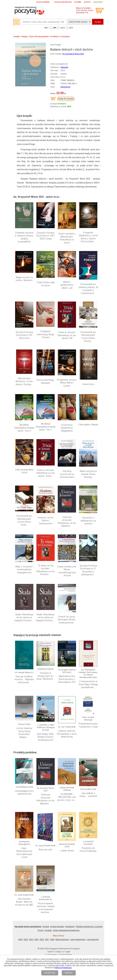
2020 (52, 911)
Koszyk (46, 898)
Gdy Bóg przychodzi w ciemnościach (67, 474)
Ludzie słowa (67, 851)
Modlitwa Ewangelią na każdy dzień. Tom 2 (24, 428)
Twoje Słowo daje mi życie (46, 284)
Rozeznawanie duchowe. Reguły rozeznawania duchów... (46, 880)
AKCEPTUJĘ (50, 973)
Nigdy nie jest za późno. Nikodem (24, 279)
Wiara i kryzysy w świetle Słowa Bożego (88, 474)
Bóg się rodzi (46, 850)
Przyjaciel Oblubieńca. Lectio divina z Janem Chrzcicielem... (88, 237)
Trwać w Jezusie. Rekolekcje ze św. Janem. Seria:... (46, 473)
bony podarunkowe (63, 2)
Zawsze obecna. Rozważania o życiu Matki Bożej (67, 734)
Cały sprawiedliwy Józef (24, 471)
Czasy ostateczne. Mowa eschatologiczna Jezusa (67, 571)
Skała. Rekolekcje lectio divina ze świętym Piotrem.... (24, 617)
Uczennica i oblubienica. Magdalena (67, 428)
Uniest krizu (88, 384)
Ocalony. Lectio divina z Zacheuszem (46, 521)
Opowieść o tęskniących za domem (88, 521)
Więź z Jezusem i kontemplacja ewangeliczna (24, 570)
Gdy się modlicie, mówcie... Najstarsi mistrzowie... (24, 679)
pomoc (87, 2)
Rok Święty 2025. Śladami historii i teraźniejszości (46, 737)
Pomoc (41, 902)
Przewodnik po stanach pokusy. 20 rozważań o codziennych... (88, 289)
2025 (26, 911)
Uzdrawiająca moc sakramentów (24, 792)
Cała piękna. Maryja (88, 425)
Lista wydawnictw (78, 911)
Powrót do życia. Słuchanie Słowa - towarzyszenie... (67, 620)
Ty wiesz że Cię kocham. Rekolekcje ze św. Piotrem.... (46, 570)
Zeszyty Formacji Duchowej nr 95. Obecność (24, 335)
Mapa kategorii (62, 911)
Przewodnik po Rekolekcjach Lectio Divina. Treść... (24, 520)
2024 (31, 911)
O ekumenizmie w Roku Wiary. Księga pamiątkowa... (88, 684)
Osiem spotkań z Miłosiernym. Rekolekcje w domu (67, 238)
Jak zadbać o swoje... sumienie (88, 795)
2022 (42, 911)
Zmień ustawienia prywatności (66, 902)
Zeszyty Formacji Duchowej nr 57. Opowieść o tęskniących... (88, 570)
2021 (47, 911)
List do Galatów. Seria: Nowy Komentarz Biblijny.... (24, 733)
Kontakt (48, 902)
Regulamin (70, 898)
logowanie (98, 2)
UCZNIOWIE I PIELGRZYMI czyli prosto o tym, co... (67, 797)
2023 (36, 911)
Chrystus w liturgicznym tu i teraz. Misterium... (46, 676)
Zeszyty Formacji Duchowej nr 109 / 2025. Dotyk (46, 236)
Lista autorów (93, 911)
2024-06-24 (65, 87)
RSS (78, 933)
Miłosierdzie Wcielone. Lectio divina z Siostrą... (24, 381)
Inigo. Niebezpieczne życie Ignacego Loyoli (24, 853)
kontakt (78, 2)
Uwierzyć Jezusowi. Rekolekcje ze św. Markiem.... (67, 522)
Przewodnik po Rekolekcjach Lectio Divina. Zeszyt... (88, 337)
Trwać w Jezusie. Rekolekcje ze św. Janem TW (67, 335)
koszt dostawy (43, 2)
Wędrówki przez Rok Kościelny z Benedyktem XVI (67, 679)
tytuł (71, 28)
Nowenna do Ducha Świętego (88, 824)
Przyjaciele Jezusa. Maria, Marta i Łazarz (67, 383)
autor (63, 28)
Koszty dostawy (57, 898)
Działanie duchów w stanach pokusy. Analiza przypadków (24, 237)
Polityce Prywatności (63, 968)
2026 (20, 911)
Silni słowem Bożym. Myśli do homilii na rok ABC (24, 876)
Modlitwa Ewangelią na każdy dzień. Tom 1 (46, 427)
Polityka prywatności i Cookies (89, 898)
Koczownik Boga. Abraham (46, 381)
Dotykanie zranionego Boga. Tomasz (46, 334)
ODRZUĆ (69, 973)
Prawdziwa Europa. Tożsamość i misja (88, 725)
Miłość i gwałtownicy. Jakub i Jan (67, 285)
